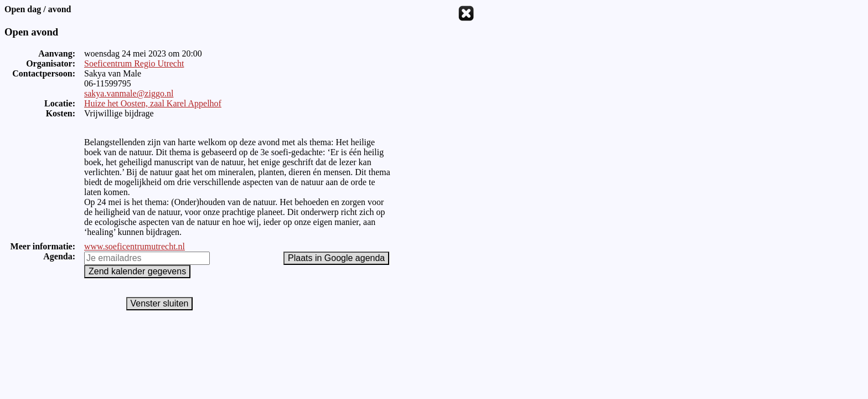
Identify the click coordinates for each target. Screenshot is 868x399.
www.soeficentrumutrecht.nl (135, 246)
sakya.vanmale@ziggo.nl (129, 93)
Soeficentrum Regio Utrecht (134, 63)
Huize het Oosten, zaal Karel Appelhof (153, 103)
